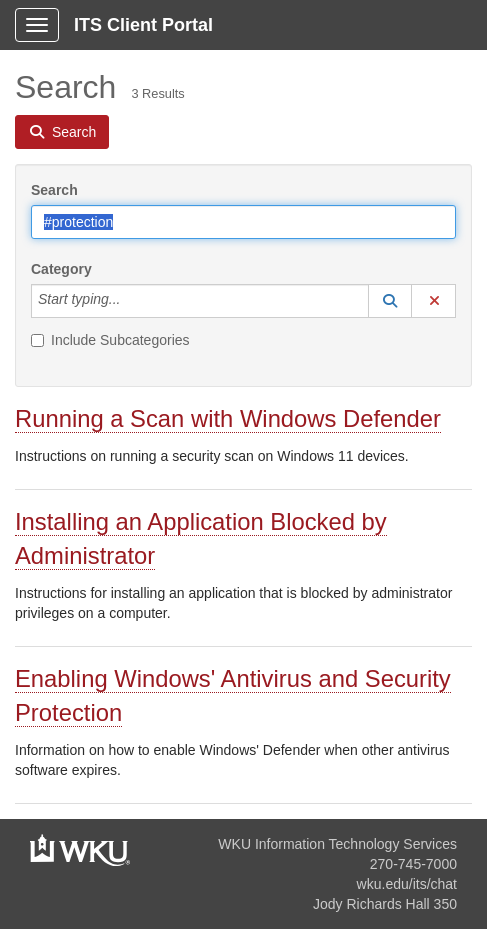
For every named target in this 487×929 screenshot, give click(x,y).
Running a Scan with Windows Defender (228, 418)
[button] (390, 301)
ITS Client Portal (143, 25)
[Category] (131, 301)
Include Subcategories (110, 340)
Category (61, 269)
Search (54, 190)
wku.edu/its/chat (407, 884)
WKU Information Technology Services (337, 844)
